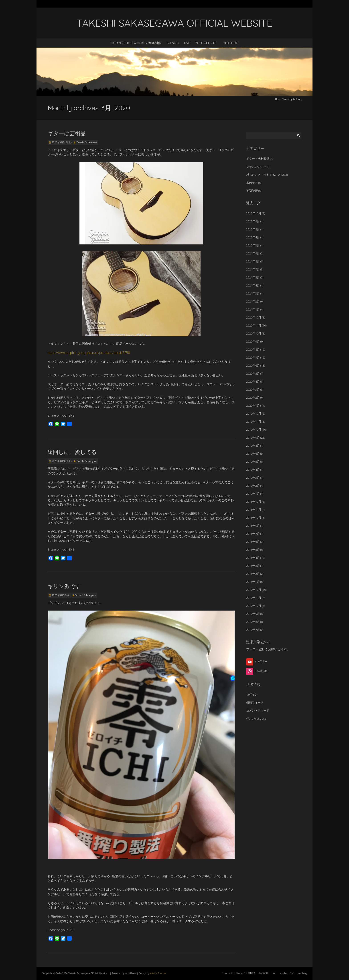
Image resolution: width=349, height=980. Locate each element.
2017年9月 (253, 614)
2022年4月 (253, 237)
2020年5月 (253, 373)
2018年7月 (253, 534)
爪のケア (252, 183)
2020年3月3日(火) (61, 595)
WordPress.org (256, 718)
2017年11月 (254, 598)
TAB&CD (172, 43)
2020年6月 (253, 365)
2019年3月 (253, 478)
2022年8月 (253, 229)
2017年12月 (254, 590)
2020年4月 (253, 381)
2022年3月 (253, 245)
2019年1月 (253, 494)
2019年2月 (253, 486)
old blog (230, 43)
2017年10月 (254, 606)
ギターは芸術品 (67, 133)
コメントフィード (258, 710)
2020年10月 (254, 333)
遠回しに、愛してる (72, 452)
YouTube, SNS (206, 43)
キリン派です (64, 586)
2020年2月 (253, 397)
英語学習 (252, 191)
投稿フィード (255, 702)
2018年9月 (253, 526)
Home (278, 99)
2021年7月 (253, 269)
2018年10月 (254, 518)
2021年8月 (253, 261)
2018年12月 (254, 502)
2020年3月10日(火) (62, 461)
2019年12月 (254, 413)
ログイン (252, 694)
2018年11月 (254, 510)
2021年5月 (253, 277)
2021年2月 (253, 301)
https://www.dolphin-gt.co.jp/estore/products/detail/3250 (89, 353)
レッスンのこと (256, 167)
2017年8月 (253, 622)
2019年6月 (253, 454)
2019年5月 (253, 462)
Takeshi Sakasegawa (87, 142)
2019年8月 (253, 446)
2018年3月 (253, 566)
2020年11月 (254, 325)
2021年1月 (253, 309)
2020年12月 (254, 317)
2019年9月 (253, 438)
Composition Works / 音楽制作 (136, 43)
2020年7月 (253, 357)
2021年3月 (253, 293)
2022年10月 (254, 213)
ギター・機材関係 (258, 159)
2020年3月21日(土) (62, 142)
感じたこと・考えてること (264, 175)
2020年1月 (253, 405)
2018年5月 (253, 550)
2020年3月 (253, 389)
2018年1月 (253, 582)
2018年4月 (253, 558)
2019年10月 (254, 430)
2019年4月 (253, 470)
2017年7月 (253, 630)
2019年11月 (254, 421)
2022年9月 (253, 221)
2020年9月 (253, 341)
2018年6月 (253, 542)
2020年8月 (253, 349)
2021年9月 (253, 253)
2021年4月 (253, 285)
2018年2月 (253, 574)
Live (187, 43)
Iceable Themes (158, 973)
